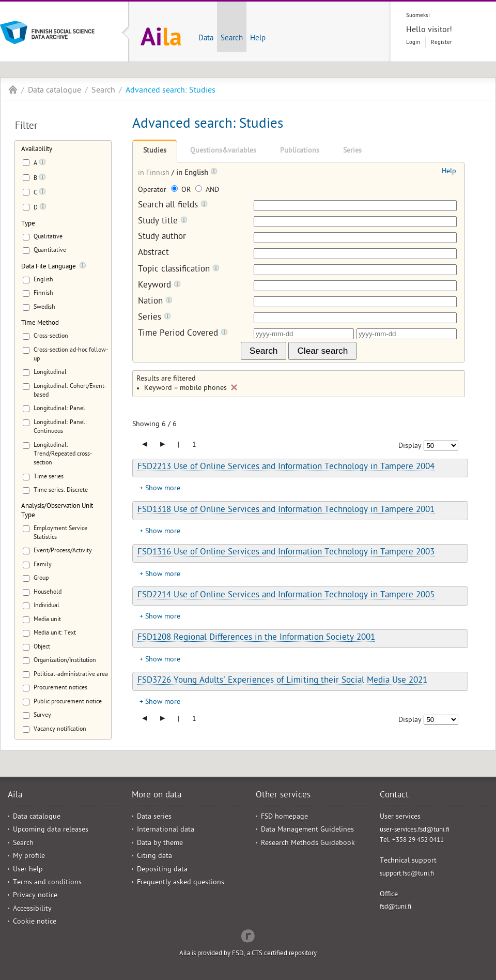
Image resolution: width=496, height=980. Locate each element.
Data (206, 39)
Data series (154, 817)
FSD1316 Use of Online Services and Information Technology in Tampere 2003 (286, 553)
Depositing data (162, 870)
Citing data (154, 857)
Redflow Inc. (248, 935)
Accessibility (32, 909)
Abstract (153, 254)
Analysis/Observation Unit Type (57, 511)
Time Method (40, 323)
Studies (155, 151)
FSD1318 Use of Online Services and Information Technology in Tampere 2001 (286, 510)
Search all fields (173, 206)
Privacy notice (35, 896)
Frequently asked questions (181, 883)
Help (258, 39)
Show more (163, 489)
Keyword (159, 286)
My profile (29, 857)
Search (232, 39)
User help (28, 870)
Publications (300, 151)
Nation (155, 302)
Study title (163, 222)
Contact (394, 796)
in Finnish (155, 174)
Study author (162, 238)
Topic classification (179, 270)
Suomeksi (418, 16)
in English (193, 174)
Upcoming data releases (51, 830)
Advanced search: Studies (171, 91)
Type (28, 224)
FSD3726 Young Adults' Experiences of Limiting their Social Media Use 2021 (282, 681)
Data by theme (160, 844)
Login (413, 43)
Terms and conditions (47, 883)
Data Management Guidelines (307, 830)
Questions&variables (223, 151)
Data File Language (49, 267)
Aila (13, 89)
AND (207, 191)
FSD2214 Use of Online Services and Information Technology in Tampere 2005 (286, 596)
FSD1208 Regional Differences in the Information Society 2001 (256, 638)
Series (352, 151)
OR (182, 191)
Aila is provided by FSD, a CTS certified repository (248, 954)
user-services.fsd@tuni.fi (415, 830)
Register (441, 43)
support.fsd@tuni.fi (407, 874)
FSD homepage (284, 817)
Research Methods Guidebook (308, 844)
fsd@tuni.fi (396, 907)
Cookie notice (35, 922)
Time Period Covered (183, 334)
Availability (37, 150)
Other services (283, 796)
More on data (157, 796)
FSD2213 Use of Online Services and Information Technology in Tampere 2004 (286, 468)
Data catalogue (55, 91)
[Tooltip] (42, 164)
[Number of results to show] (441, 446)
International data (166, 830)
